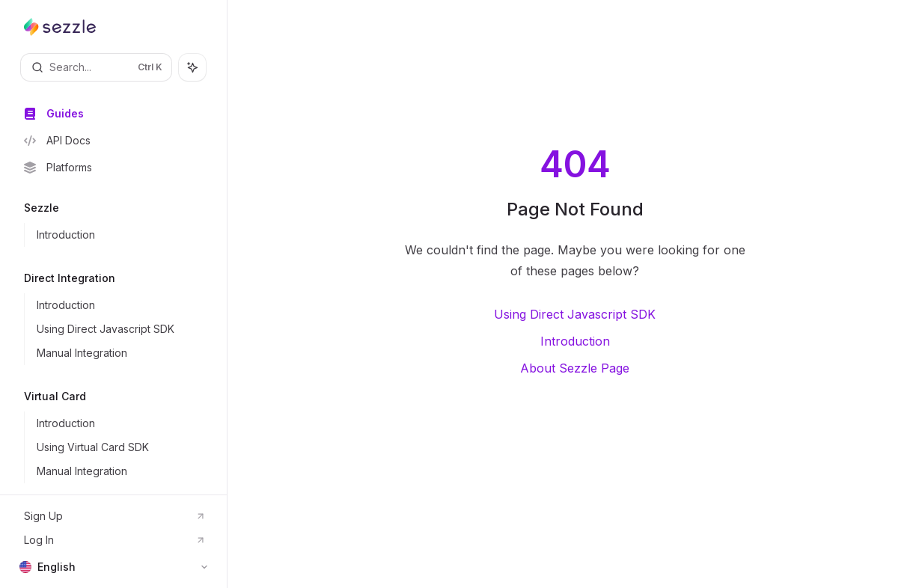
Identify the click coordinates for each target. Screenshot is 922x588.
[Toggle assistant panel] (192, 67)
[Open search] (96, 67)
